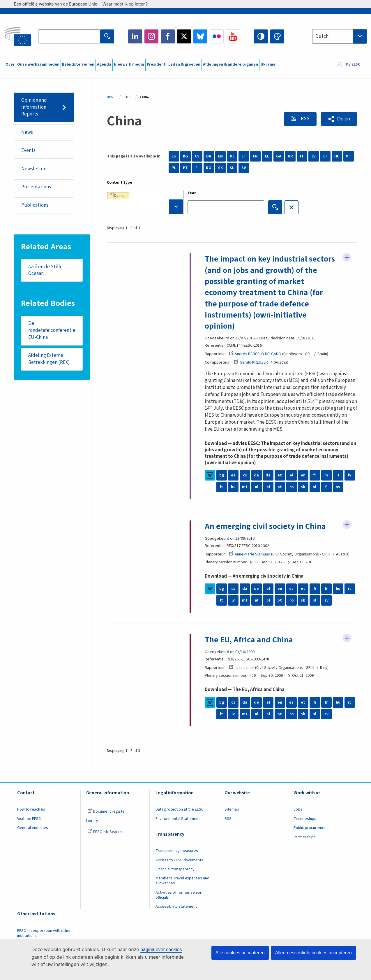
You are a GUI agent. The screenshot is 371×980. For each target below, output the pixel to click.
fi (326, 487)
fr (315, 475)
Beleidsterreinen (78, 64)
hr (326, 475)
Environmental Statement (178, 819)
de (268, 475)
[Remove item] (111, 194)
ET (244, 156)
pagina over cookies (161, 950)
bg (222, 475)
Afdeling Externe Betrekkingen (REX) (49, 359)
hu (233, 487)
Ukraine (268, 64)
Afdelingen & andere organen (230, 64)
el (291, 475)
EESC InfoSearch (105, 832)
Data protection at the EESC (180, 809)
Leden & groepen (184, 64)
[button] (339, 119)
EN (220, 156)
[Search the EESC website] (69, 36)
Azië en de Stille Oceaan (45, 270)
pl (268, 487)
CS (197, 156)
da (256, 475)
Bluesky (200, 36)
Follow (347, 257)
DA (209, 156)
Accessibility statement (176, 907)
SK (220, 168)
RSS (305, 119)
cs (245, 475)
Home (111, 97)
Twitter (184, 36)
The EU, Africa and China (249, 640)
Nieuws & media (129, 64)
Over (10, 64)
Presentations (36, 187)
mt (245, 487)
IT (302, 156)
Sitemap (232, 809)
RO (209, 168)
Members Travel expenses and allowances (182, 881)
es (233, 475)
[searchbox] (145, 207)
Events (28, 150)
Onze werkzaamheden (38, 64)
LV (314, 156)
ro (291, 487)
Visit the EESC (29, 819)
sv (338, 487)
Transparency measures (177, 851)
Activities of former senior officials (179, 895)
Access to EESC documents (179, 860)
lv (350, 475)
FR (255, 156)
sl (315, 487)
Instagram (151, 36)
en (303, 475)
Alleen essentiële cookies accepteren (313, 953)
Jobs (298, 809)
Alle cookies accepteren (240, 953)
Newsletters (34, 169)
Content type (120, 183)
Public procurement (311, 828)
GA (279, 156)
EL (267, 156)
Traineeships (305, 819)
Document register (107, 811)
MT (348, 156)
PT (185, 168)
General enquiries (33, 828)
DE (232, 156)
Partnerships (305, 837)
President (156, 64)
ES (174, 156)
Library (92, 821)
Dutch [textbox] (322, 36)
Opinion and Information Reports (34, 107)
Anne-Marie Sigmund (250, 554)
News (27, 132)
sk (303, 487)
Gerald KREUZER (251, 362)
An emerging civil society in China (265, 526)
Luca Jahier (242, 668)
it (338, 475)
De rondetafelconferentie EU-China (52, 330)
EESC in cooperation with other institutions (44, 933)
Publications (35, 205)
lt (221, 487)
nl (257, 487)
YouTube (233, 36)
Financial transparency (175, 869)
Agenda (104, 64)
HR (290, 156)
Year (192, 193)
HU (337, 156)
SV (244, 168)
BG (185, 156)
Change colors (277, 36)
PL (174, 168)
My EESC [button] (353, 65)
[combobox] (340, 36)
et (280, 475)
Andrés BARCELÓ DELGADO (255, 354)
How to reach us (31, 809)
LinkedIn (135, 36)
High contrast (261, 36)
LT (325, 156)
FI (197, 168)
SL (232, 168)
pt (280, 487)
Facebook (168, 36)
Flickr (217, 36)
